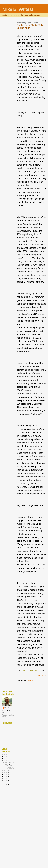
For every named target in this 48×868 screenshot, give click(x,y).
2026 (6, 754)
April (7, 764)
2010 (6, 784)
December (9, 762)
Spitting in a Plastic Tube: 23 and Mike (10, 767)
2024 (6, 756)
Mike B (6, 708)
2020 (6, 760)
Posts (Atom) (31, 680)
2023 (6, 758)
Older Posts (42, 676)
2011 (6, 782)
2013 (6, 778)
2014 (6, 776)
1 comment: (38, 670)
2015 (6, 774)
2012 (6, 780)
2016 (6, 772)
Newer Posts (21, 676)
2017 (6, 771)
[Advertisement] (11, 825)
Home (32, 676)
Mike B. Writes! (18, 9)
